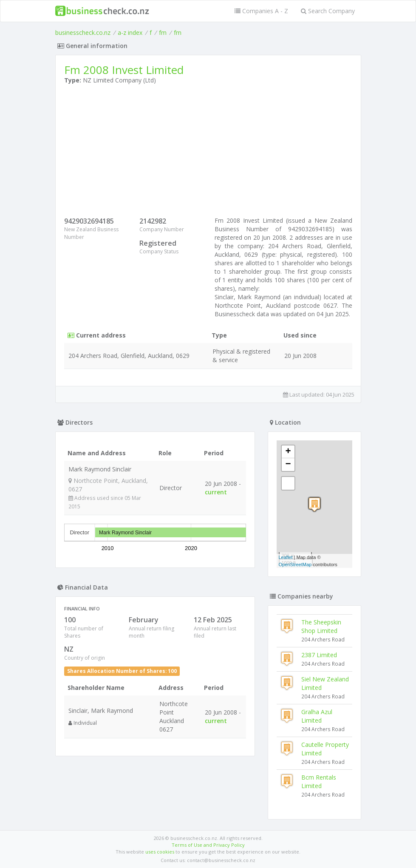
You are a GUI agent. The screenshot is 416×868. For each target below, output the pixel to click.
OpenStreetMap (295, 564)
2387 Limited (319, 655)
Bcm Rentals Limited (319, 781)
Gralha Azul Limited (317, 716)
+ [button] (288, 452)
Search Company (328, 11)
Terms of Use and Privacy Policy (208, 845)
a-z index (130, 33)
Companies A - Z (261, 11)
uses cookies (160, 852)
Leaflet (286, 557)
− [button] (288, 465)
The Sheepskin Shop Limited (321, 626)
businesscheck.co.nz (83, 33)
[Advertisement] (208, 153)
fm (163, 33)
